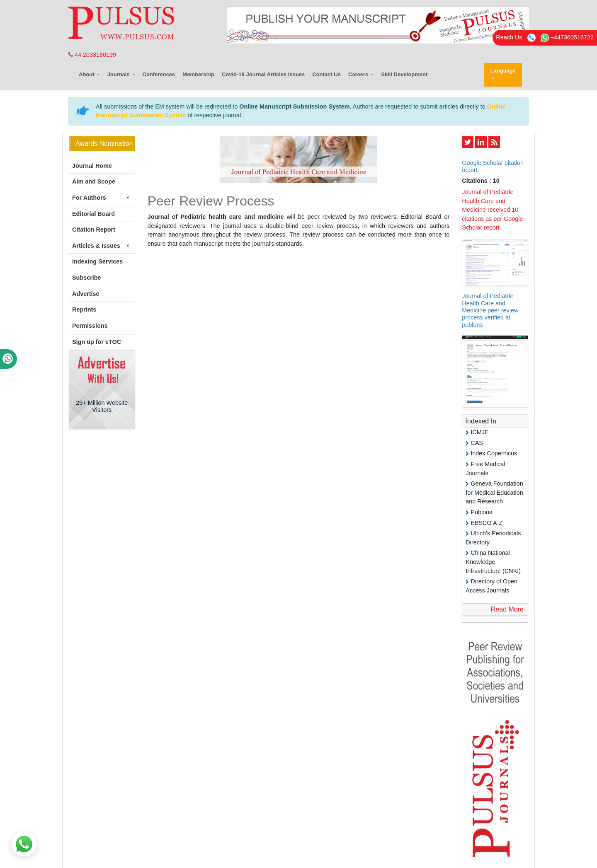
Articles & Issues (102, 246)
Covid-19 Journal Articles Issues (263, 74)
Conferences (159, 74)
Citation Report (94, 230)
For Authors (102, 198)
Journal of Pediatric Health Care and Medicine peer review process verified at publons (490, 310)
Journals (119, 74)
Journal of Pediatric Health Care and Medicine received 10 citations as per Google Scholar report (492, 210)
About (87, 74)
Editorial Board (93, 214)
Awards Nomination (104, 144)
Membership (198, 74)
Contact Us (326, 74)
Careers (359, 74)
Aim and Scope (94, 181)
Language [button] (503, 71)
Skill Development (404, 74)
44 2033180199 (92, 55)
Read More (507, 609)
